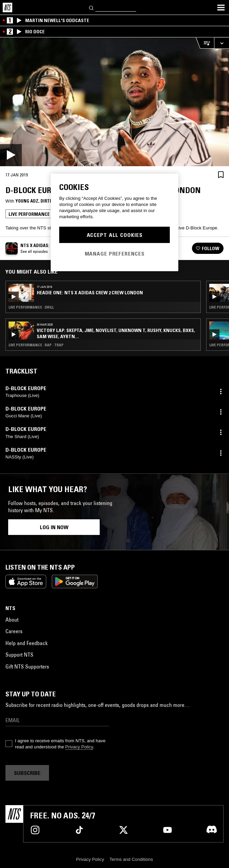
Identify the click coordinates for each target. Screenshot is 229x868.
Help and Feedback (27, 643)
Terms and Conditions (131, 859)
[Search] (92, 7)
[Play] (114, 102)
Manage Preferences (115, 254)
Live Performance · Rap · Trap (36, 345)
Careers (14, 631)
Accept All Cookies (115, 235)
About (12, 620)
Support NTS (19, 655)
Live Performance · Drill (31, 307)
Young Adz (27, 201)
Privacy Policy (79, 747)
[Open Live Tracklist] (205, 43)
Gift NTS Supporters (27, 666)
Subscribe (27, 773)
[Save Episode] (221, 175)
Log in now (54, 527)
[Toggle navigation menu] (221, 7)
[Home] (7, 7)
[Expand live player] (222, 43)
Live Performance (29, 214)
